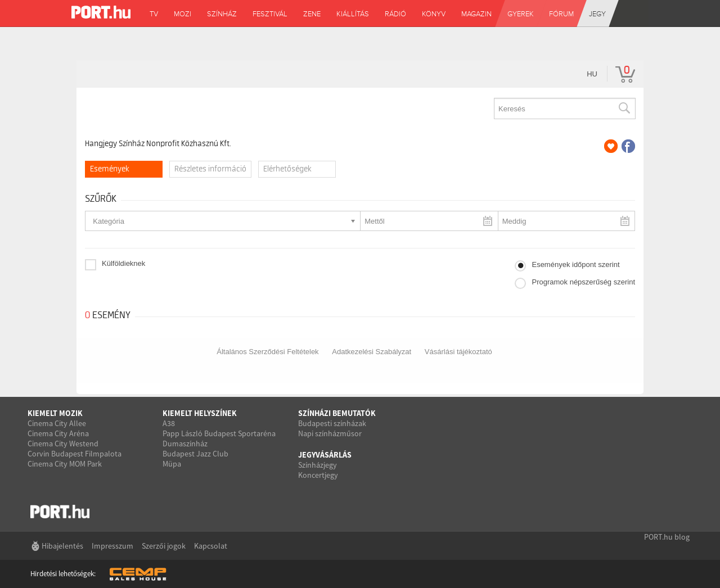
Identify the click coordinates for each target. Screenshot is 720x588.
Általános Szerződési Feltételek (267, 352)
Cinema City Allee (57, 423)
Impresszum (112, 546)
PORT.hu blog (667, 537)
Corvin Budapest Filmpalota (75, 454)
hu (592, 74)
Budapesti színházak (332, 423)
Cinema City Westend (63, 444)
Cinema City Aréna (58, 433)
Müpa (172, 464)
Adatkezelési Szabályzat (372, 352)
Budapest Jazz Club (195, 454)
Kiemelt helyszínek (200, 413)
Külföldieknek (123, 263)
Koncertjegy (318, 475)
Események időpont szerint (575, 264)
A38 (169, 423)
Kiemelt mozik (55, 413)
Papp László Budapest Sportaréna (219, 433)
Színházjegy (318, 465)
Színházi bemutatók (337, 413)
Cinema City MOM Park (65, 464)
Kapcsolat (211, 546)
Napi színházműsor (330, 433)
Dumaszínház (185, 444)
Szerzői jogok (164, 546)
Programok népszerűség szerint (583, 282)
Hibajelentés (62, 546)
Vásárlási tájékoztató (458, 352)
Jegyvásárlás (325, 455)
